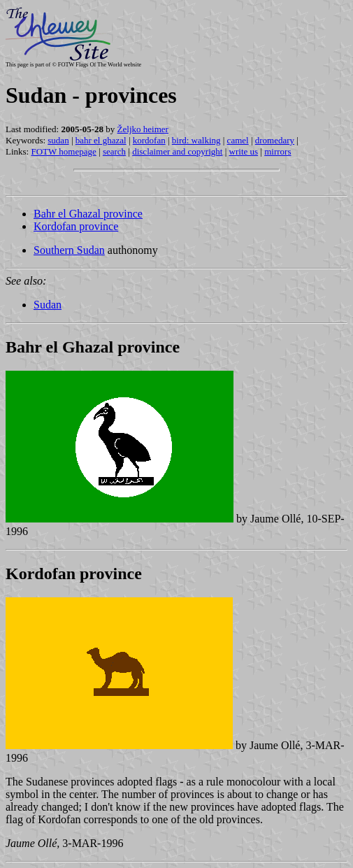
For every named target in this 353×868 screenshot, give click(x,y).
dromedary (275, 140)
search (114, 151)
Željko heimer (143, 129)
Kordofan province (76, 226)
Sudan (48, 305)
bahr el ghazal (101, 140)
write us (244, 151)
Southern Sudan (69, 250)
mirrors (278, 151)
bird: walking (196, 140)
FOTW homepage (63, 151)
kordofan (149, 140)
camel (238, 140)
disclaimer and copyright (177, 151)
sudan (58, 140)
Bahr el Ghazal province (88, 214)
